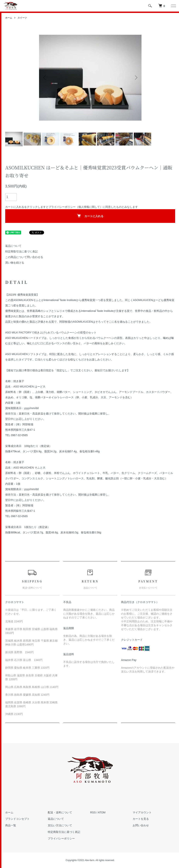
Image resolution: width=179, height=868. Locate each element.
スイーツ (22, 18)
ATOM (102, 812)
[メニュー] (173, 6)
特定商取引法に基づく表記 (21, 251)
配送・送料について (60, 812)
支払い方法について (60, 825)
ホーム (9, 18)
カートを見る (141, 819)
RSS (93, 812)
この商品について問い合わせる (24, 257)
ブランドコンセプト (17, 819)
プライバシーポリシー (62, 207)
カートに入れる (90, 216)
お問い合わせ (141, 825)
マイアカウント (142, 812)
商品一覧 (11, 825)
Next (136, 78)
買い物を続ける (15, 263)
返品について (13, 246)
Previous (45, 78)
